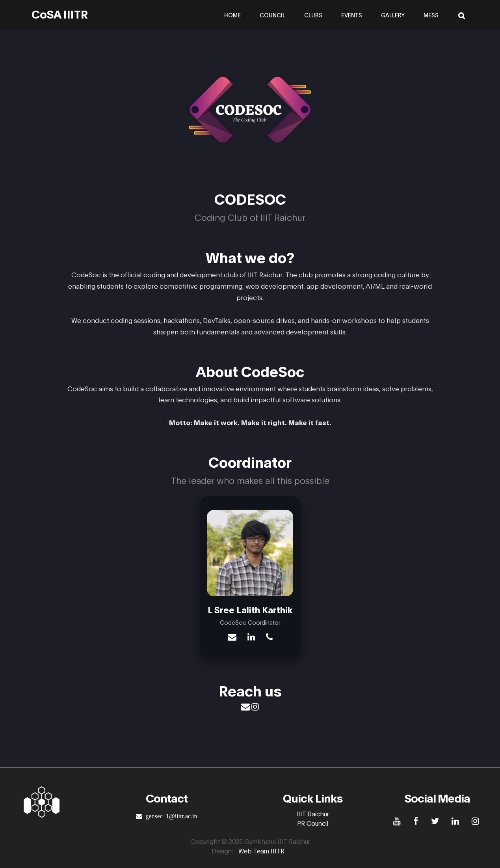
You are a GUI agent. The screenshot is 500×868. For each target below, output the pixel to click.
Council (272, 15)
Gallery (393, 15)
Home (232, 15)
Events (352, 15)
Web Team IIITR (261, 850)
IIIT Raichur (313, 813)
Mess (431, 15)
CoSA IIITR (60, 14)
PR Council (313, 823)
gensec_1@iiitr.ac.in (170, 816)
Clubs (313, 15)
